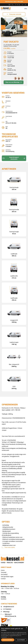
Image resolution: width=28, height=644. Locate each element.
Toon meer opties (8, 547)
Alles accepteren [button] (8, 640)
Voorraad (4, 572)
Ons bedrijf (4, 574)
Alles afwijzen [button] (21, 640)
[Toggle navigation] (25, 9)
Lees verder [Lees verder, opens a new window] (10, 637)
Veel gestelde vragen (7, 577)
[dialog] (14, 635)
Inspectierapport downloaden (14, 158)
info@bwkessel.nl (9, 607)
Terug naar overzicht (15, 14)
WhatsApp (6, 612)
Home (3, 570)
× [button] (26, 628)
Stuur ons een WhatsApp (12, 82)
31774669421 (7, 609)
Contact (3, 579)
